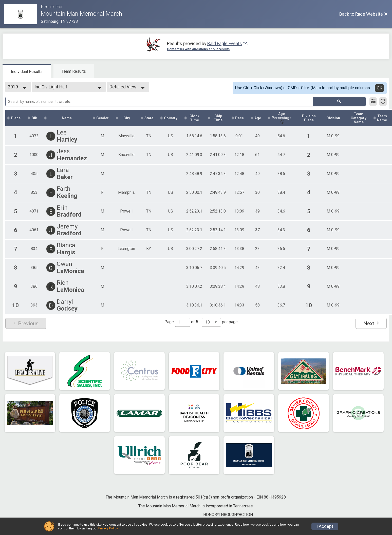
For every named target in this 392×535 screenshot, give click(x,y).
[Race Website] (22, 14)
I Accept (325, 526)
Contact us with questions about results (198, 49)
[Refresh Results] (383, 102)
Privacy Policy (108, 528)
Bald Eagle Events (225, 44)
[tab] (27, 71)
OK (379, 88)
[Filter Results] (373, 102)
